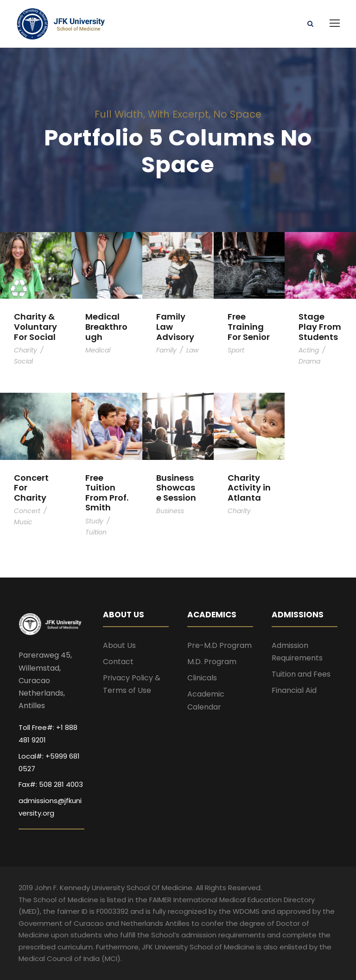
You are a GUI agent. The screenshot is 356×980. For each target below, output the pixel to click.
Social (23, 361)
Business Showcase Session (176, 488)
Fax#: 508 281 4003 (51, 784)
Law (192, 350)
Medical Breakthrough (106, 327)
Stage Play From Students (320, 327)
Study (94, 521)
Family (166, 350)
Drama (309, 361)
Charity (25, 350)
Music (23, 522)
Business (170, 511)
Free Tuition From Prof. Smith (107, 493)
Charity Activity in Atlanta (249, 488)
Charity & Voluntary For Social (35, 327)
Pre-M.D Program (219, 645)
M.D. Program (212, 662)
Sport (236, 350)
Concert (27, 511)
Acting (309, 350)
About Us (119, 645)
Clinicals (202, 678)
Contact (118, 662)
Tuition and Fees (301, 674)
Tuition (96, 532)
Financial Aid (294, 690)
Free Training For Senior (249, 327)
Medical (98, 350)
